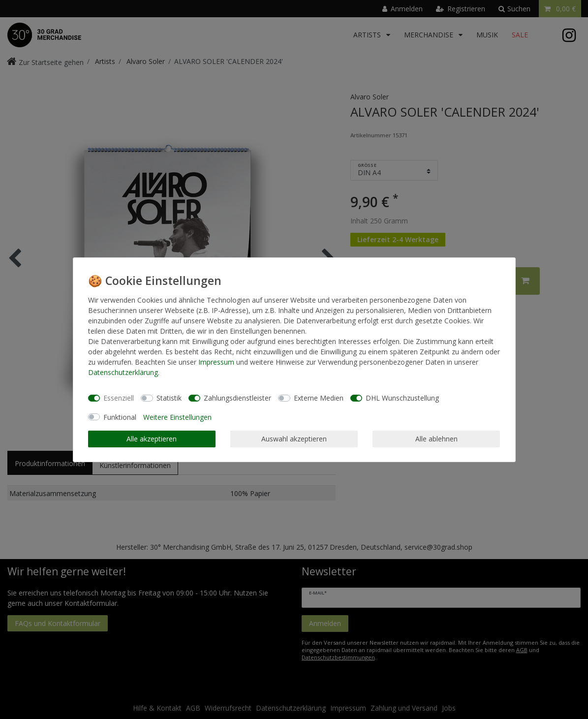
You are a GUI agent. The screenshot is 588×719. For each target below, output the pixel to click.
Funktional (120, 417)
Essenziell (119, 398)
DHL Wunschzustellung (402, 398)
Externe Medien (319, 398)
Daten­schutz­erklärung (123, 372)
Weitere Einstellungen (177, 417)
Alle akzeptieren (152, 439)
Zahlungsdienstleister (237, 398)
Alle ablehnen (436, 439)
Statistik (169, 398)
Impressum (216, 362)
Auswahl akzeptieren (294, 439)
